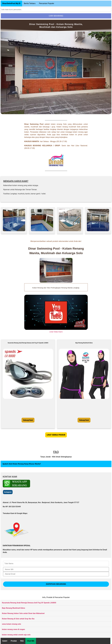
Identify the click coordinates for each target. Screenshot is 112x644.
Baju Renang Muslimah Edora (13, 608)
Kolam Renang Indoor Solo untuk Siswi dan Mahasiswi (23, 613)
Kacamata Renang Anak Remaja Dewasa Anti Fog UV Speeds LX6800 (29, 603)
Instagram (8, 492)
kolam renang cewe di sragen (13, 629)
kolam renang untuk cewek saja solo (16, 635)
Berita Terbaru (30, 3)
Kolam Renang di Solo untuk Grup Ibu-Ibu (18, 619)
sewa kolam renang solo (11, 624)
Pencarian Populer (46, 3)
